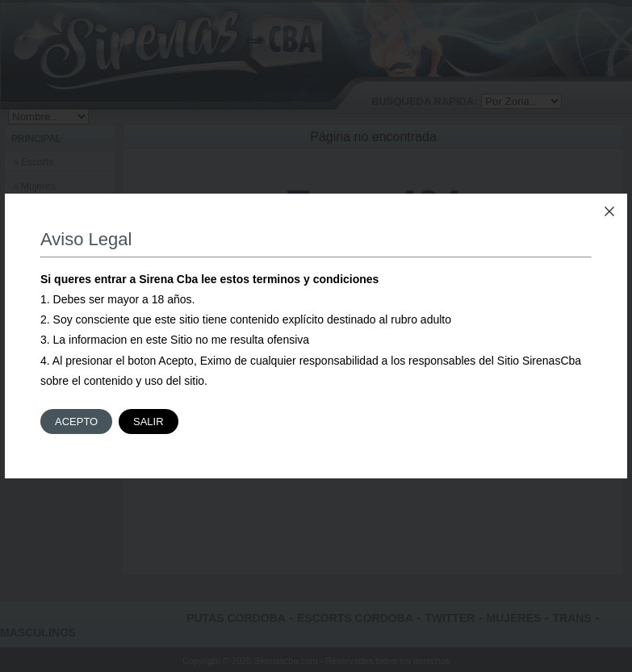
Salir (149, 422)
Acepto (76, 422)
